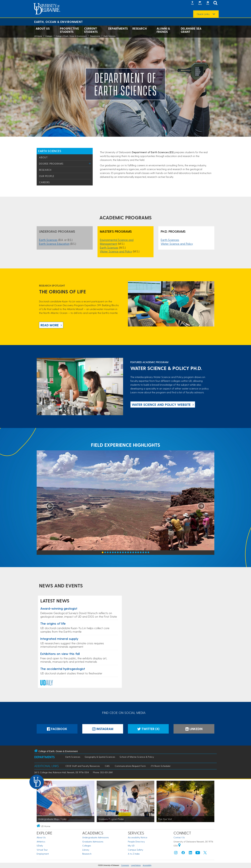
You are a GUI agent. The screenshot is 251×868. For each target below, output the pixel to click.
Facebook (57, 729)
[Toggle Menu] (90, 163)
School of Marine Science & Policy (137, 757)
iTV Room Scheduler (161, 766)
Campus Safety (136, 850)
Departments (118, 28)
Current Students (91, 30)
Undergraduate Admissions (95, 837)
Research (140, 28)
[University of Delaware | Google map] (179, 846)
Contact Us (179, 837)
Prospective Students (69, 30)
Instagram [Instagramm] (103, 729)
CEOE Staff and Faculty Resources (83, 766)
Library (86, 850)
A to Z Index (134, 854)
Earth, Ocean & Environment (59, 22)
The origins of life (53, 623)
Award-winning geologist (59, 608)
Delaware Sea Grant (191, 30)
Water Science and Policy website (161, 405)
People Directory (136, 842)
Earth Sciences (109, 36)
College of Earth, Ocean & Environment (71, 36)
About (43, 157)
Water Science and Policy (116, 251)
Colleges (49, 36)
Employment (43, 854)
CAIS (107, 766)
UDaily (40, 846)
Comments (125, 865)
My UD (131, 846)
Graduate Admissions (93, 842)
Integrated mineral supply (59, 639)
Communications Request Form (130, 766)
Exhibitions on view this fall (60, 654)
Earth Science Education (54, 244)
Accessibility (147, 865)
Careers (44, 182)
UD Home (38, 36)
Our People (47, 176)
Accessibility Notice (138, 837)
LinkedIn (194, 729)
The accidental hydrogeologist (63, 669)
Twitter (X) (148, 729)
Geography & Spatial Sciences (100, 757)
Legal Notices (136, 865)
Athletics (41, 842)
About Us (43, 28)
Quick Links (203, 14)
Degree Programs (51, 164)
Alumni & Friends (163, 30)
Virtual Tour (42, 850)
